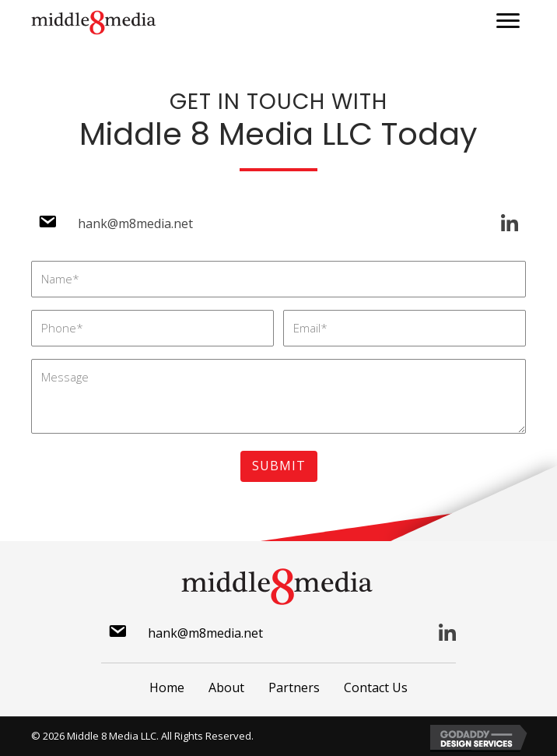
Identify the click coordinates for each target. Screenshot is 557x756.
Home (167, 687)
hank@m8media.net (135, 223)
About (226, 687)
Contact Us (376, 687)
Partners (294, 687)
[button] (508, 21)
